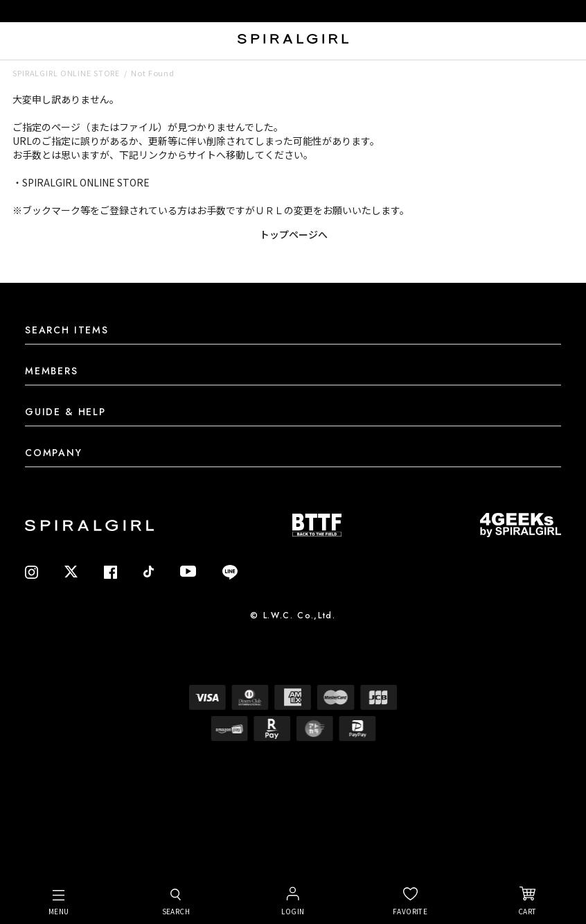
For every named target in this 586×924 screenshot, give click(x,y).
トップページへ (294, 234)
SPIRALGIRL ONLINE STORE (66, 73)
